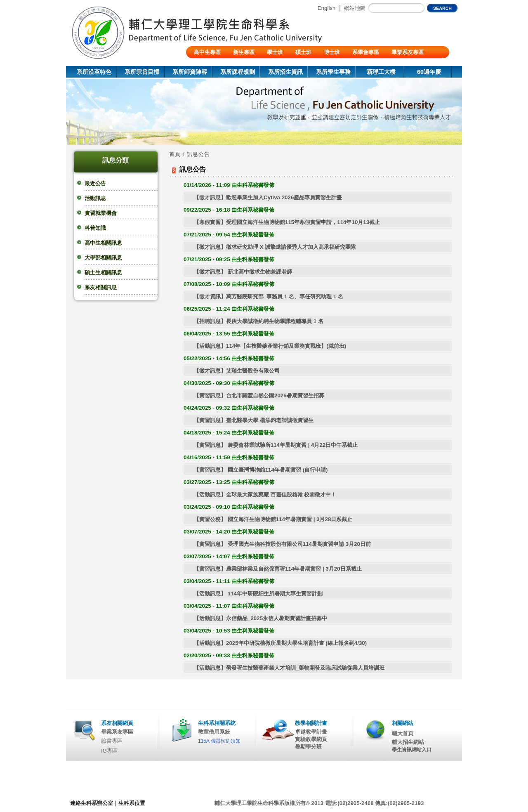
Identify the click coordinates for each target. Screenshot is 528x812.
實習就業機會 (101, 213)
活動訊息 (95, 198)
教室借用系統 (214, 732)
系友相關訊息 (101, 287)
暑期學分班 (308, 747)
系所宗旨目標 (142, 72)
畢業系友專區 (408, 52)
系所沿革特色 (94, 72)
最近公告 (95, 183)
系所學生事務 (333, 72)
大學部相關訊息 (103, 258)
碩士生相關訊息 (103, 273)
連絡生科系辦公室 (92, 803)
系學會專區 (366, 52)
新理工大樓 (381, 72)
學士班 (275, 52)
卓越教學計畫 (311, 732)
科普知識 (95, 228)
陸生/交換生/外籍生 (217, 64)
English (327, 8)
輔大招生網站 (408, 742)
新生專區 (244, 52)
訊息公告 (198, 154)
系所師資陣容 (190, 72)
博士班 (332, 52)
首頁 (175, 154)
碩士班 (303, 52)
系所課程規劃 (238, 72)
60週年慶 (429, 72)
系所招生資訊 (285, 72)
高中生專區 (207, 52)
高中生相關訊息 (103, 243)
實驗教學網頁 (311, 739)
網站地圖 (355, 8)
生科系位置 (132, 803)
